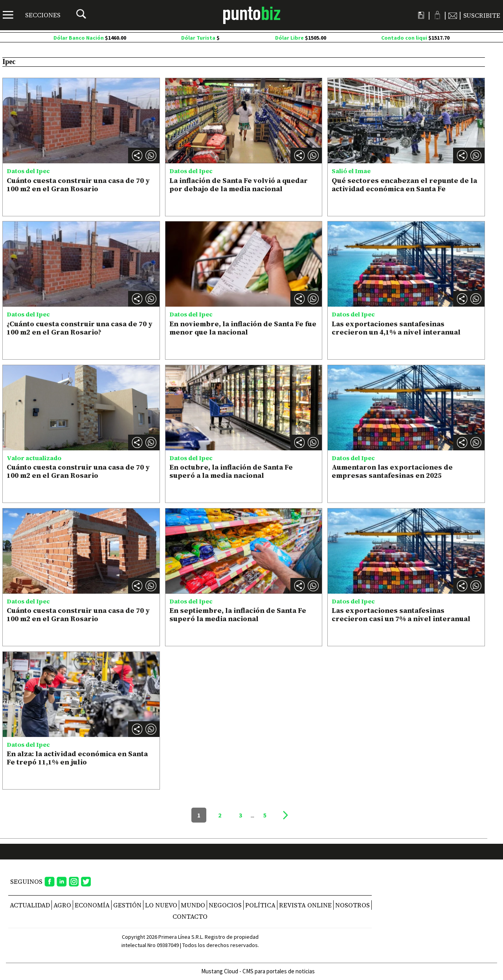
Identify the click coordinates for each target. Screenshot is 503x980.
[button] (151, 155)
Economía (92, 905)
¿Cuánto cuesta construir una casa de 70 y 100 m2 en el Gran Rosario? (80, 328)
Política (260, 905)
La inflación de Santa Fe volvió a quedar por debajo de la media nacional (239, 185)
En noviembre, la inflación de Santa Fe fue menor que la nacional (243, 328)
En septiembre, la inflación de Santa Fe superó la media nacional (238, 615)
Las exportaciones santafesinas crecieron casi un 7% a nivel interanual (401, 615)
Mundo (193, 905)
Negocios (225, 905)
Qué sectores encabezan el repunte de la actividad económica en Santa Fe (404, 185)
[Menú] (32, 15)
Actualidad (30, 905)
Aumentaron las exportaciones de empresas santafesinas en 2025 (392, 471)
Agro (62, 905)
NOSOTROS (352, 905)
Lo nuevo (161, 905)
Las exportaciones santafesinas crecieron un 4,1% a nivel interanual (396, 328)
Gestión (127, 905)
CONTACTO (190, 916)
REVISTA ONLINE (305, 905)
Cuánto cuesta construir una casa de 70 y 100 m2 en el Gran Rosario (78, 185)
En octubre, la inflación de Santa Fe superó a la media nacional (231, 471)
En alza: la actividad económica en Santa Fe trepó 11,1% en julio (77, 758)
